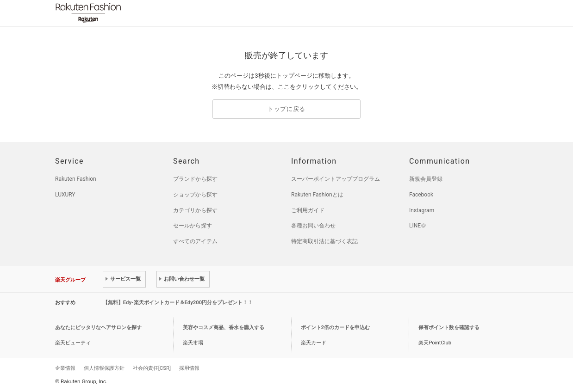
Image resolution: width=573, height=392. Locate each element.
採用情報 (189, 368)
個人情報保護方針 (104, 368)
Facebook (421, 195)
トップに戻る (286, 109)
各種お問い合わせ (313, 226)
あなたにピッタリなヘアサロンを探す (98, 328)
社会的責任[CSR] (152, 368)
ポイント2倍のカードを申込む (335, 328)
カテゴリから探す (195, 210)
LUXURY (65, 195)
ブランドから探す (195, 179)
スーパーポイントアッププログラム (336, 179)
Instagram (422, 210)
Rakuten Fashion (127, 13)
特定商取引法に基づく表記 (324, 241)
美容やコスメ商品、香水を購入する (224, 328)
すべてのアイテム (195, 241)
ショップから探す (195, 195)
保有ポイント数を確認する (449, 328)
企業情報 (65, 368)
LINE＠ (418, 226)
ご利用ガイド (308, 210)
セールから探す (193, 226)
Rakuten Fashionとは (317, 195)
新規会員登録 (426, 179)
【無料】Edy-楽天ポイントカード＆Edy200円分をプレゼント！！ (178, 303)
